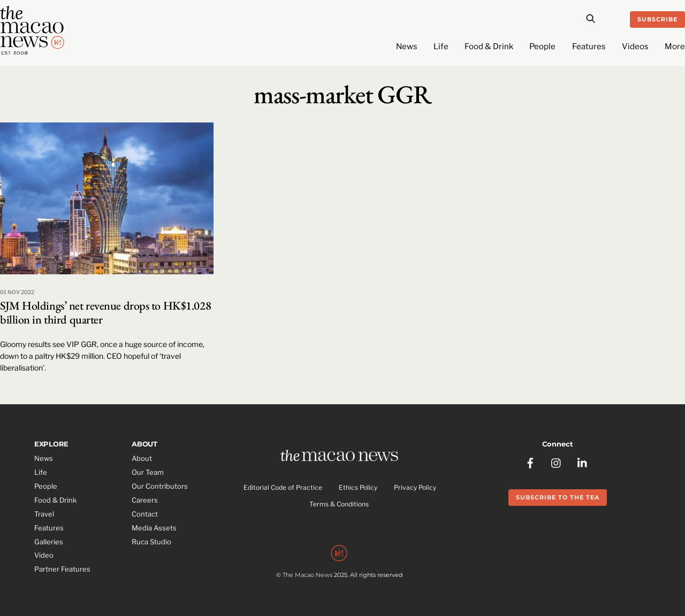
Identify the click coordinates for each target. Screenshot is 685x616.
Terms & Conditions (339, 504)
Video (44, 555)
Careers (145, 500)
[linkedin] (583, 462)
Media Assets (154, 528)
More (675, 47)
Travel (44, 514)
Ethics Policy (358, 487)
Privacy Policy (415, 487)
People (542, 47)
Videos (635, 47)
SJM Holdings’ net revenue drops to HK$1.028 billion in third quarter (105, 313)
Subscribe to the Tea (558, 497)
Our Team (148, 472)
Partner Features (62, 569)
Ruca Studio (151, 542)
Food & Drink (489, 47)
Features (589, 47)
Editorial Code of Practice (283, 487)
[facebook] (530, 462)
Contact (145, 514)
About (142, 458)
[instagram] (557, 462)
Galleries (49, 542)
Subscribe (657, 19)
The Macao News (307, 575)
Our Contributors (160, 486)
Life (441, 47)
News (407, 47)
